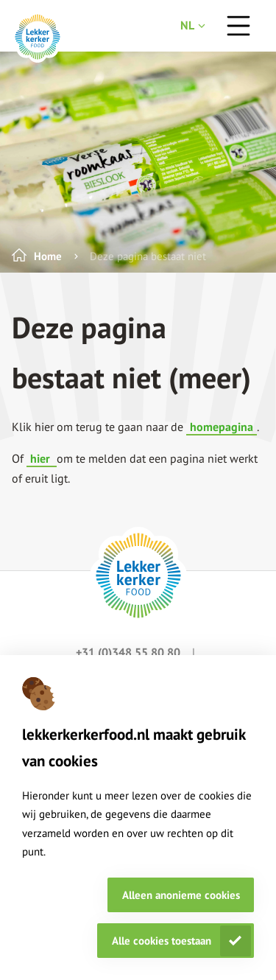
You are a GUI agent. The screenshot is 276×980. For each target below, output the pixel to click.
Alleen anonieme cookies (181, 895)
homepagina (222, 427)
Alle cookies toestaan (162, 941)
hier (42, 458)
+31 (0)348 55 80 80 (130, 652)
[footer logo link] (138, 575)
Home (48, 256)
